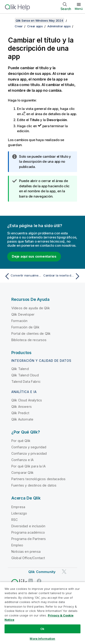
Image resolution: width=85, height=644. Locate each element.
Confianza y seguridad (29, 447)
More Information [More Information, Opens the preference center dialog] (42, 639)
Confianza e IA (22, 460)
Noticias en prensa (26, 551)
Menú (79, 9)
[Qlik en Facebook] (39, 581)
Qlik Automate (22, 419)
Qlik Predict (20, 413)
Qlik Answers (22, 407)
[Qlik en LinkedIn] (31, 581)
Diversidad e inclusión (28, 526)
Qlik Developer (23, 314)
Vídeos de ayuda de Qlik (31, 308)
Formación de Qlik (25, 327)
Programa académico (28, 532)
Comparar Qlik (22, 473)
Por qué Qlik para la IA (28, 466)
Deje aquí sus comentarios (34, 256)
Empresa (18, 507)
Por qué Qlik (21, 441)
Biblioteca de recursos (29, 340)
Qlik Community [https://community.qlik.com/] (42, 572)
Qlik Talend (20, 369)
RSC (15, 520)
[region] (42, 613)
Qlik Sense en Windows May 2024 (39, 20)
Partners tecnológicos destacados (38, 479)
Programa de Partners (29, 539)
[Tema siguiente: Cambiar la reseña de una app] (62, 276)
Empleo (17, 545)
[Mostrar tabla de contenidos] (9, 20)
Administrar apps (59, 26)
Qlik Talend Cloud (25, 375)
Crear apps (35, 26)
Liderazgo (19, 513)
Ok (42, 629)
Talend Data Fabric (26, 382)
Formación (19, 321)
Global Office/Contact (28, 558)
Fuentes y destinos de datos (34, 485)
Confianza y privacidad (29, 453)
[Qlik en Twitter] (64, 572)
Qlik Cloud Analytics (27, 400)
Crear (19, 26)
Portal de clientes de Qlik (31, 333)
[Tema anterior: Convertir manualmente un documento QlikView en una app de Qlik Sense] (23, 276)
